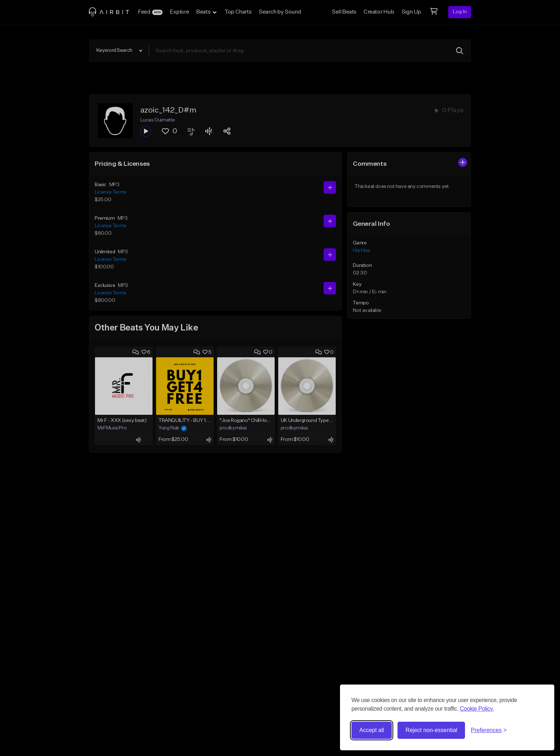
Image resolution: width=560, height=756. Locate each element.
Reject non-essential (431, 730)
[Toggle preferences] (489, 730)
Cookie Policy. (477, 709)
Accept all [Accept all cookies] (372, 730)
